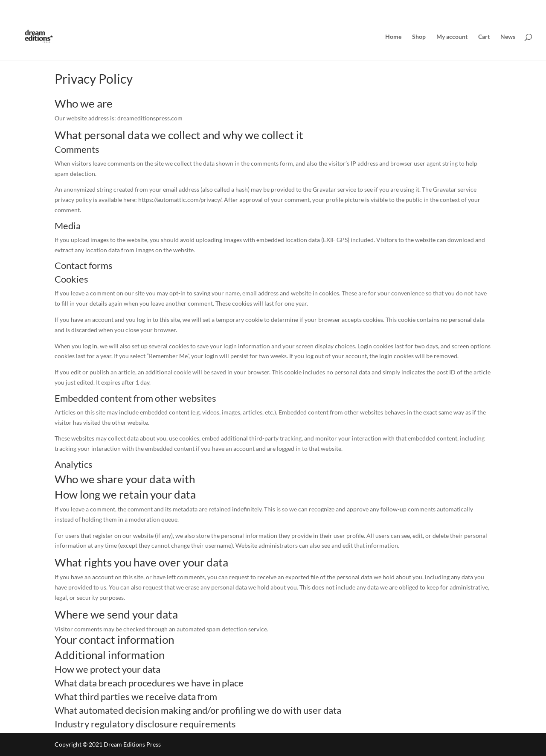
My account (452, 37)
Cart (484, 37)
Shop (419, 37)
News (508, 37)
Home (393, 37)
